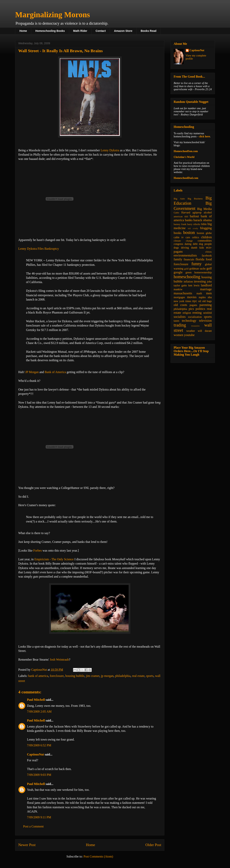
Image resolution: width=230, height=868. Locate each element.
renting (197, 313)
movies (192, 297)
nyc (195, 301)
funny (196, 264)
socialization (195, 317)
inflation (188, 282)
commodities (205, 241)
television (205, 321)
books (178, 233)
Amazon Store (123, 31)
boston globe (204, 233)
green (189, 272)
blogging (206, 228)
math (199, 293)
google (178, 272)
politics (200, 309)
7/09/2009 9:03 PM (39, 775)
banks (189, 220)
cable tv (179, 237)
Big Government (193, 206)
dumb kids (197, 248)
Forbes (37, 551)
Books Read (149, 31)
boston (189, 233)
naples (202, 297)
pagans (193, 305)
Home (23, 31)
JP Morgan (32, 372)
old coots (180, 305)
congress (178, 244)
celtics (196, 237)
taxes (176, 321)
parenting (206, 305)
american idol (181, 217)
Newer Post (27, 845)
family (178, 259)
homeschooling (187, 277)
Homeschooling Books (50, 31)
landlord (206, 285)
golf (209, 268)
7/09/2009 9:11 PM (39, 817)
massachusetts (183, 293)
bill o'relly (193, 228)
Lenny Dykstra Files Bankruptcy (39, 249)
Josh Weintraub (59, 660)
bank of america (38, 676)
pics (191, 309)
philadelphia (123, 676)
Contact (101, 31)
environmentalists (185, 255)
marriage (206, 289)
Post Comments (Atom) (98, 856)
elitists (209, 252)
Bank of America (55, 372)
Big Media (204, 209)
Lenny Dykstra (110, 150)
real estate (138, 676)
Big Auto (179, 199)
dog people (205, 244)
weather (191, 331)
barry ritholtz (194, 224)
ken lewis (194, 285)
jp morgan (107, 676)
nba (210, 297)
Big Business (195, 199)
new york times (182, 301)
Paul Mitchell (36, 700)
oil (200, 301)
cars (188, 237)
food (209, 259)
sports (150, 676)
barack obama (203, 220)
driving (185, 248)
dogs (176, 248)
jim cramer (93, 676)
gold (186, 269)
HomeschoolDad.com (186, 178)
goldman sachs (198, 269)
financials (189, 259)
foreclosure (57, 676)
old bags (207, 301)
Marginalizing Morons (53, 15)
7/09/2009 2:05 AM (39, 712)
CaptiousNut (35, 754)
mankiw (178, 289)
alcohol (208, 213)
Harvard (186, 213)
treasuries (195, 326)
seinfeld (207, 313)
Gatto (176, 213)
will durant (205, 331)
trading (180, 325)
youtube (189, 335)
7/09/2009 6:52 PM (39, 745)
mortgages (179, 297)
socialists (180, 317)
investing (200, 281)
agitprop (197, 213)
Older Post (153, 845)
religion (187, 313)
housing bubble (75, 676)
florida (200, 259)
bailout (194, 216)
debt (195, 244)
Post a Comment (33, 826)
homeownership (203, 272)
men (209, 293)
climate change (183, 241)
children (206, 237)
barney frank (180, 224)
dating (188, 244)
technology (189, 321)
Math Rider (80, 31)
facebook (207, 256)
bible (204, 224)
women (178, 335)
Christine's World (184, 157)
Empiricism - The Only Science (54, 559)
